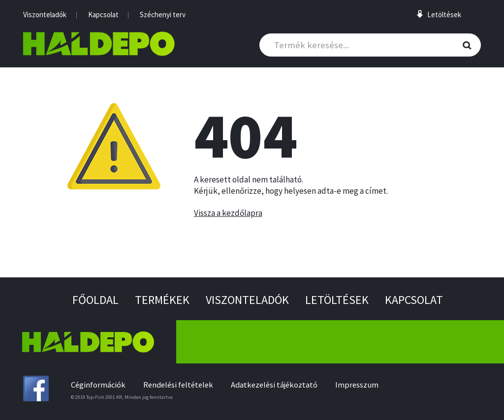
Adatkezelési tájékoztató (274, 385)
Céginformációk (98, 385)
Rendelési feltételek (178, 385)
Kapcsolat (103, 15)
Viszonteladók (45, 15)
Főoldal (95, 300)
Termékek (162, 300)
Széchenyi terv (163, 15)
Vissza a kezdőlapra (228, 213)
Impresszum (357, 385)
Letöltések (337, 300)
